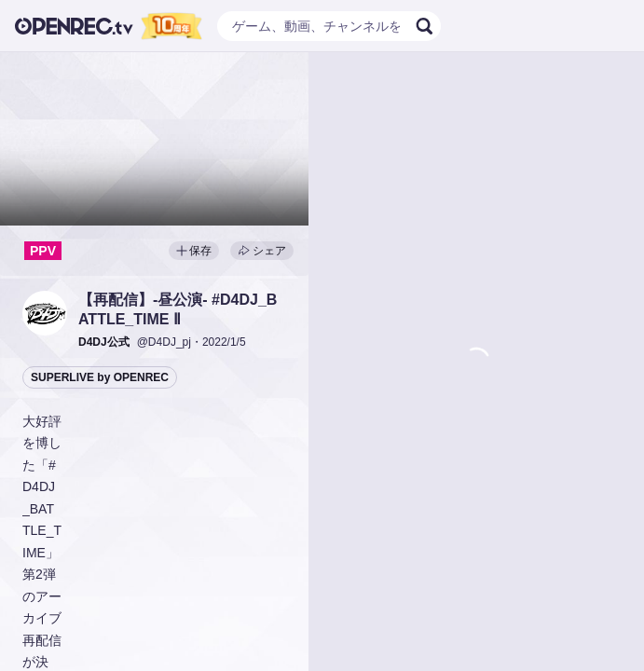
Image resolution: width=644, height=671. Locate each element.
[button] (45, 313)
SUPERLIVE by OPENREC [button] (100, 377)
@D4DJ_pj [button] (164, 342)
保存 (194, 251)
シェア (262, 251)
